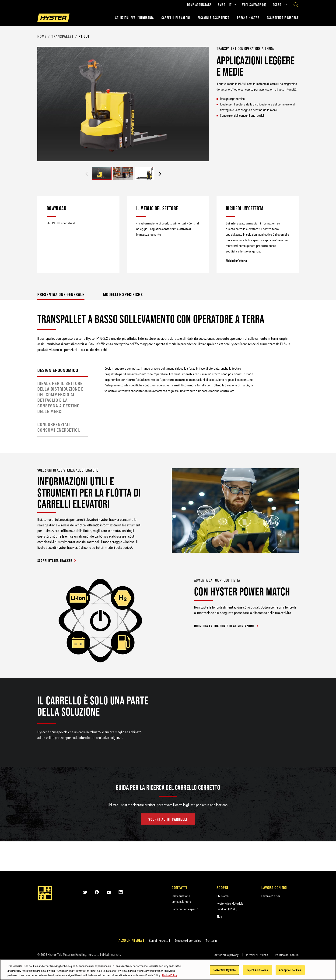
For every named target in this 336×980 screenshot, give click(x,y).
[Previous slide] (87, 174)
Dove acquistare (199, 5)
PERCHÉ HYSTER (248, 18)
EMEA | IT (227, 5)
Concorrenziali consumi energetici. (59, 427)
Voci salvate (254, 5)
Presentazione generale (61, 294)
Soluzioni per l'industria (135, 18)
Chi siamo (223, 896)
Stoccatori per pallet (188, 941)
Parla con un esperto (185, 909)
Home (42, 36)
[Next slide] (160, 174)
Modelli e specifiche (123, 294)
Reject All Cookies (257, 970)
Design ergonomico (58, 370)
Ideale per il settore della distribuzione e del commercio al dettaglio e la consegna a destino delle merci (60, 397)
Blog (219, 917)
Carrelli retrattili (159, 941)
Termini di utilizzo (257, 955)
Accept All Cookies (290, 970)
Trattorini (212, 941)
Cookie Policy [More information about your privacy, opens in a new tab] (170, 976)
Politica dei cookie (287, 955)
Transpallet (63, 36)
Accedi (280, 5)
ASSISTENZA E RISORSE (283, 18)
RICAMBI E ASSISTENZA (214, 18)
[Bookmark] (296, 48)
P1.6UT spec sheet (61, 223)
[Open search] (296, 5)
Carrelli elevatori (176, 18)
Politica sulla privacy (226, 955)
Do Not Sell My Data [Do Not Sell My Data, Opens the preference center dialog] (224, 970)
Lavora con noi (271, 896)
